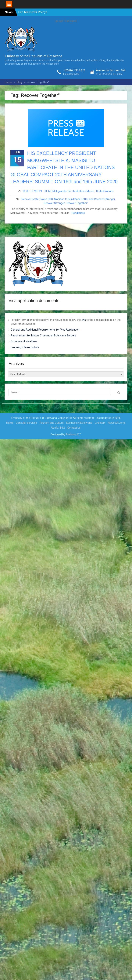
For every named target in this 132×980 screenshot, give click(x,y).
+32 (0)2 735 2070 (74, 70)
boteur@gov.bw (71, 74)
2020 (26, 191)
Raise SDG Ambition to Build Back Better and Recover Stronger (78, 199)
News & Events (117, 423)
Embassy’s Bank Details (25, 347)
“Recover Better (30, 199)
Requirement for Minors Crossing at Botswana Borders (43, 335)
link (84, 320)
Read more (78, 213)
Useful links (58, 428)
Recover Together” (77, 203)
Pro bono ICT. (74, 434)
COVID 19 (36, 191)
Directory (100, 423)
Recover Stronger (54, 203)
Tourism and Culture (52, 423)
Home (10, 423)
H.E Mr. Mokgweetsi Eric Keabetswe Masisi (69, 191)
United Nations (105, 191)
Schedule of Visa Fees (24, 341)
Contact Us (74, 428)
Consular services (26, 423)
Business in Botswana (79, 423)
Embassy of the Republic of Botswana (33, 56)
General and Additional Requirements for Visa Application (45, 330)
